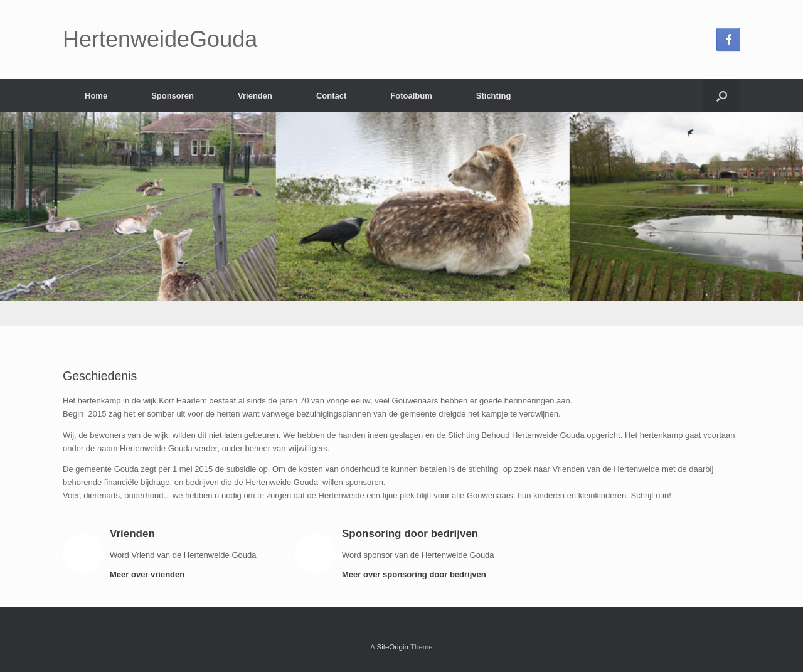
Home (96, 96)
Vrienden (255, 96)
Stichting (494, 96)
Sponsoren (173, 96)
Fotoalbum (411, 96)
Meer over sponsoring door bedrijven (417, 574)
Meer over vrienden (151, 574)
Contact (331, 96)
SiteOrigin (392, 647)
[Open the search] (722, 96)
